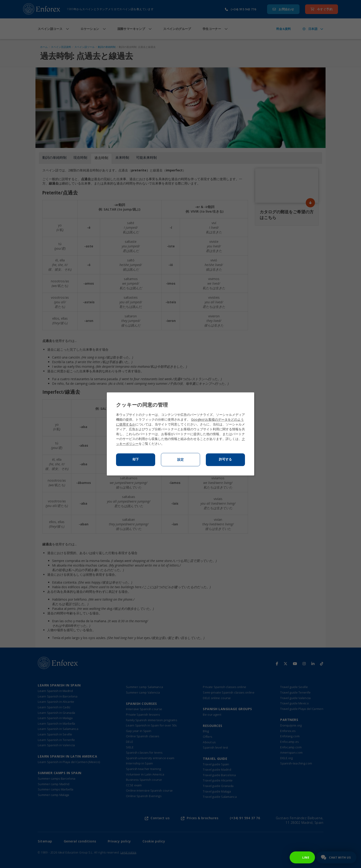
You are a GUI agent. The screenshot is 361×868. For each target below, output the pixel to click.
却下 (136, 460)
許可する (225, 460)
